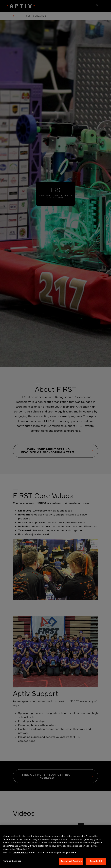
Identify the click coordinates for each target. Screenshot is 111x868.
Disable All (96, 861)
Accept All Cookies (71, 861)
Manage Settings (12, 861)
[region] (55, 846)
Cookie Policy (20, 852)
